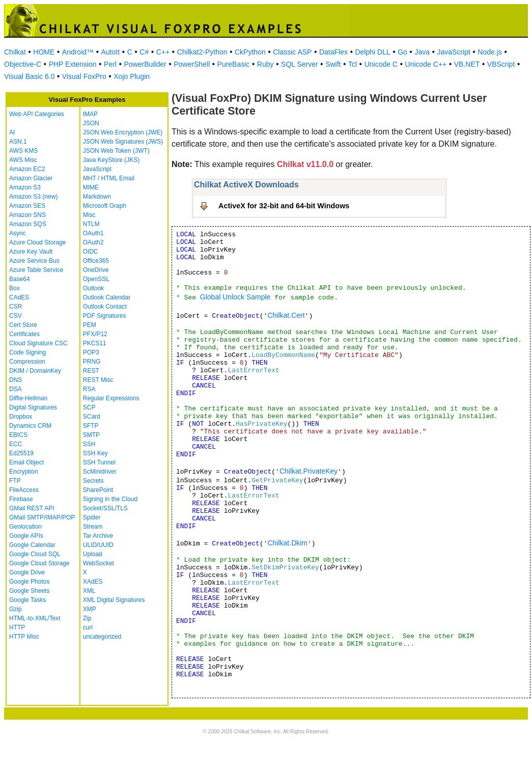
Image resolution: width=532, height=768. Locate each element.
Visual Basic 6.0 (29, 76)
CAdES (19, 297)
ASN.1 (18, 142)
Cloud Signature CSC (38, 343)
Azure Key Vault (31, 252)
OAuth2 (93, 242)
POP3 (91, 352)
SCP (89, 407)
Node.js (489, 52)
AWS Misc (23, 160)
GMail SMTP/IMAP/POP (42, 517)
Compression (27, 362)
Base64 (20, 279)
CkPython (250, 52)
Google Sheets (29, 591)
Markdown (97, 197)
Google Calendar (32, 545)
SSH (89, 444)
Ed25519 (21, 453)
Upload (93, 554)
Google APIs (26, 536)
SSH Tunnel (99, 462)
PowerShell (192, 64)
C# (144, 52)
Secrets (93, 481)
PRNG (92, 362)
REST (91, 371)
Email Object (26, 462)
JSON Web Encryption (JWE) (123, 132)
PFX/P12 (95, 334)
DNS (16, 380)
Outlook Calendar (107, 297)
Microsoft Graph (105, 206)
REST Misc (98, 380)
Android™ (78, 52)
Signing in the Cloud (110, 499)
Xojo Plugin (132, 76)
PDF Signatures (105, 316)
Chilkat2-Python (202, 52)
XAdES (93, 582)
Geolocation (25, 527)
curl (88, 627)
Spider (92, 517)
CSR (16, 307)
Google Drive (27, 572)
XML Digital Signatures (114, 600)
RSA (89, 389)
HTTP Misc (24, 637)
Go (402, 52)
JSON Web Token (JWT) (116, 151)
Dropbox (21, 417)
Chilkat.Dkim (287, 543)
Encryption (24, 472)
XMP (90, 609)
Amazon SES (27, 206)
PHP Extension (73, 64)
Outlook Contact (105, 307)
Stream (93, 527)
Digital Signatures (33, 407)
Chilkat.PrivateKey (309, 471)
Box (15, 288)
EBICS (18, 435)
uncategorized (102, 637)
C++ (163, 52)
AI (12, 132)
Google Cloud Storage (39, 563)
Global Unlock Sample (235, 297)
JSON (91, 123)
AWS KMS (23, 151)
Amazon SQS (28, 224)
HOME (44, 52)
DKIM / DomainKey (35, 371)
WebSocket (99, 563)
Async (18, 233)
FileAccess (24, 490)
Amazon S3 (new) (33, 197)
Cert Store (23, 325)
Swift (333, 64)
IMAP (90, 114)
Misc (89, 215)
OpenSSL (96, 279)
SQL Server (300, 64)
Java (422, 52)
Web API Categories (37, 114)
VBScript (501, 64)
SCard (92, 417)
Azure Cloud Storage (37, 242)
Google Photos (29, 582)
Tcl (353, 64)
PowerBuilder (145, 64)
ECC (16, 444)
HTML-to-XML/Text (35, 618)
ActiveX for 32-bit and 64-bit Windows (284, 206)
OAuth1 (93, 233)
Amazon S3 (25, 187)
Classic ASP (292, 52)
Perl (110, 64)
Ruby (265, 64)
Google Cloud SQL (35, 554)
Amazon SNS (27, 215)
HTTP (17, 627)
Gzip (16, 609)
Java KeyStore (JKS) (111, 160)
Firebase (21, 499)
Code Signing (27, 352)
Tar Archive (98, 536)
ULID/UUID (98, 545)
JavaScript (454, 52)
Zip (87, 618)
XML (89, 591)
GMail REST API (32, 508)
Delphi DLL (372, 52)
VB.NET (467, 64)
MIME (91, 187)
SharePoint (98, 490)
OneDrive (96, 270)
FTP (15, 481)
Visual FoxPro (84, 76)
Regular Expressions (111, 398)
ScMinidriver (100, 472)
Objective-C (23, 64)
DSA (16, 389)
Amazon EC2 (27, 169)
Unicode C (381, 64)
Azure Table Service (36, 270)
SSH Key (95, 453)
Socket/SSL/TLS (105, 508)
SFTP (91, 426)
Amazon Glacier (31, 178)
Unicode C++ (426, 64)
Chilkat (15, 52)
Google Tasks (28, 600)
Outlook (93, 288)
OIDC (91, 252)
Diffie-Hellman (28, 398)
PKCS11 (95, 343)
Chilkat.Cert (286, 315)
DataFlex (333, 52)
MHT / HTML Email (109, 178)
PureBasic (234, 64)
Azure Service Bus (34, 261)
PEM (90, 325)
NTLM (91, 224)
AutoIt (111, 52)
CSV (16, 316)
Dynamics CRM (30, 426)
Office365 (96, 261)
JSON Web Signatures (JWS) (123, 142)
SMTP (91, 435)
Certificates (24, 334)
